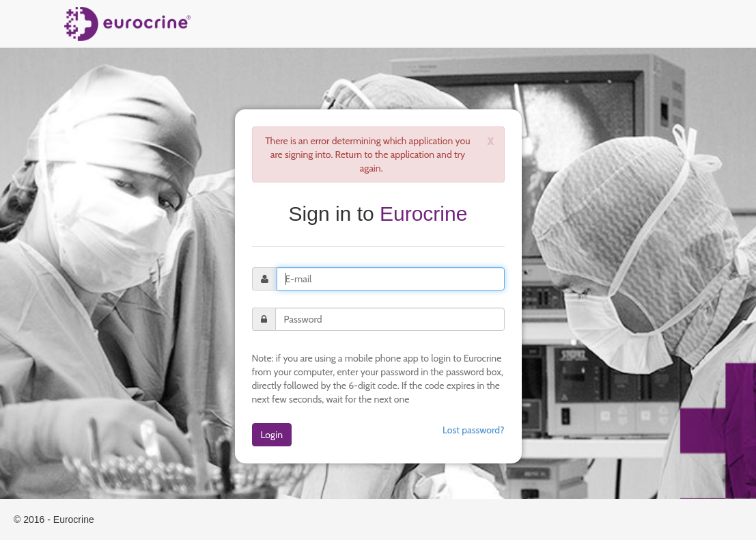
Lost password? (474, 430)
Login (272, 435)
